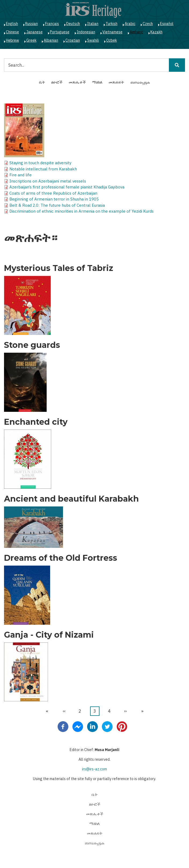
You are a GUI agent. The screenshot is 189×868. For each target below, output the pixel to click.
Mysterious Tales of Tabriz (59, 268)
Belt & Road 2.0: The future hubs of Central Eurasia (57, 205)
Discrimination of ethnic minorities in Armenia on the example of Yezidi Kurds (81, 211)
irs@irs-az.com (94, 769)
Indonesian (86, 32)
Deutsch (73, 24)
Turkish (112, 24)
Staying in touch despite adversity (40, 163)
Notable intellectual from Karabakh (43, 169)
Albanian (51, 40)
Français (52, 24)
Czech (148, 24)
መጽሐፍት (116, 82)
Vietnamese (112, 32)
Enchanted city (36, 422)
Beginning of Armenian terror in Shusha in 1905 (54, 199)
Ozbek (112, 40)
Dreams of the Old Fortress (61, 558)
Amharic (136, 32)
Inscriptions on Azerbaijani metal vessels (48, 181)
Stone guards (32, 345)
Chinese (12, 32)
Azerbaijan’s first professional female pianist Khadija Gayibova (67, 187)
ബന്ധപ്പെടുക (140, 82)
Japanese (34, 32)
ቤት (42, 82)
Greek (31, 40)
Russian (31, 24)
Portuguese (60, 32)
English (12, 24)
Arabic (130, 24)
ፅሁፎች (57, 82)
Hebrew (12, 40)
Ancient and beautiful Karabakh (71, 499)
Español (167, 24)
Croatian (73, 40)
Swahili (93, 40)
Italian (93, 24)
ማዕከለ (97, 82)
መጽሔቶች (77, 82)
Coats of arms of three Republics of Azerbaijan (53, 193)
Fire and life (21, 175)
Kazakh (156, 32)
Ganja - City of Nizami (49, 635)
